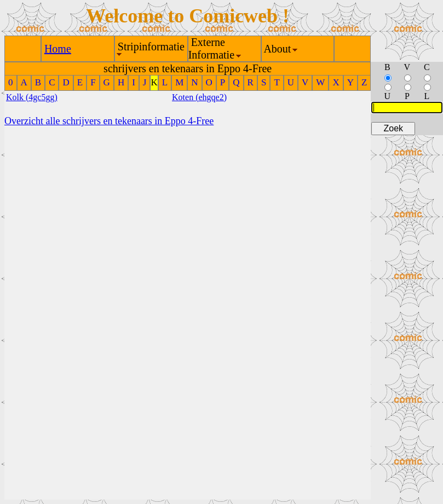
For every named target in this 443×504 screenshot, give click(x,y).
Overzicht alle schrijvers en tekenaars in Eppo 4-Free (109, 121)
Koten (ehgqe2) (199, 97)
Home (58, 49)
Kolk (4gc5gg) (32, 97)
